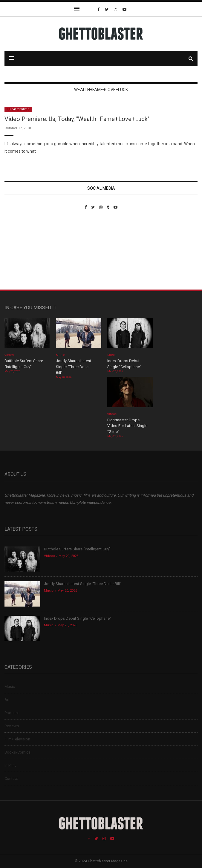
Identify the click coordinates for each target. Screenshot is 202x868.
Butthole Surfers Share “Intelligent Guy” (77, 549)
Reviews (12, 726)
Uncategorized (18, 109)
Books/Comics (17, 752)
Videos (9, 355)
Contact (11, 779)
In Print (10, 765)
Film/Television (17, 739)
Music (60, 355)
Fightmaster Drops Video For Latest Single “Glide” (127, 426)
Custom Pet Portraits (22, 251)
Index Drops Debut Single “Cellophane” (78, 618)
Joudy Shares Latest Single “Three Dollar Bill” (74, 367)
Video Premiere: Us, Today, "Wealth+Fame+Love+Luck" (77, 119)
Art (7, 700)
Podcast (12, 713)
